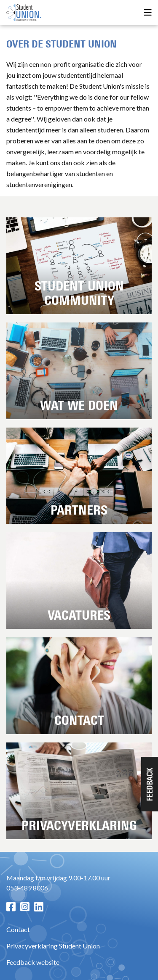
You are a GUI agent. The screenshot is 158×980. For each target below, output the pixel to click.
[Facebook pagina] (11, 907)
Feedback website (33, 962)
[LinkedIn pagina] (39, 907)
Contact (18, 929)
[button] (150, 784)
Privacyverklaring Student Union (53, 946)
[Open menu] (148, 13)
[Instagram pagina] (25, 907)
